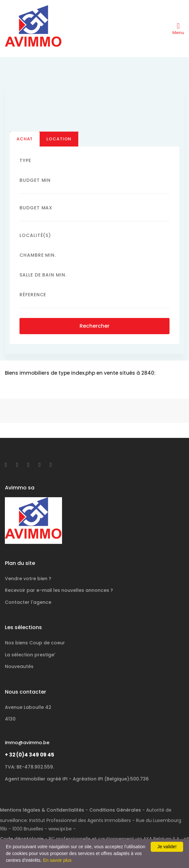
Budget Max (36, 208)
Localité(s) (35, 236)
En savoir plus (57, 860)
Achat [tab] (25, 139)
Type (25, 160)
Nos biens (35, 643)
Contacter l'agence (28, 602)
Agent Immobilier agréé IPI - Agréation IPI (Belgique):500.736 (77, 779)
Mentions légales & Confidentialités (42, 810)
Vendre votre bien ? (28, 579)
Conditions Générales (115, 810)
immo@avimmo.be (27, 743)
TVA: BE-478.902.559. (29, 767)
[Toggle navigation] (178, 29)
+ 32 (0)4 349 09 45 (30, 755)
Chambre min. (38, 255)
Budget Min (35, 180)
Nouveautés (19, 666)
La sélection (30, 655)
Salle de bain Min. (43, 275)
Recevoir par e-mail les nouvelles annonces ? (59, 590)
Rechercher (94, 326)
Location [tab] (59, 139)
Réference (33, 295)
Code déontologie (22, 839)
